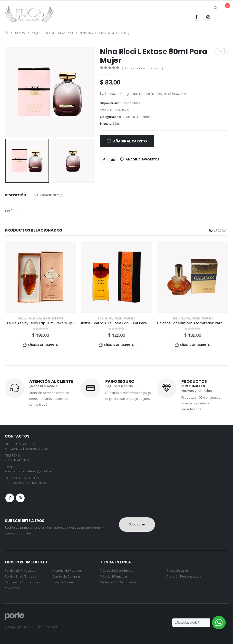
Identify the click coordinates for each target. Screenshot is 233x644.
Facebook (104, 160)
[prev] (217, 52)
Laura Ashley (33, 318)
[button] (216, 8)
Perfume (146, 117)
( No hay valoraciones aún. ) (142, 68)
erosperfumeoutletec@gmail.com (29, 471)
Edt (175, 318)
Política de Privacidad (20, 571)
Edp (20, 318)
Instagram (20, 498)
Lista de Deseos (64, 582)
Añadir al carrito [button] (43, 345)
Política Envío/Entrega (20, 576)
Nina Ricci (133, 117)
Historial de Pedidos (67, 571)
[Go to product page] (40, 277)
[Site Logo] (29, 14)
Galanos (184, 318)
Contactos (12, 588)
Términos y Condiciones (22, 582)
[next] (225, 52)
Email (113, 160)
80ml (116, 124)
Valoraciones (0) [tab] (49, 195)
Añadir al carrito (130, 141)
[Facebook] (196, 17)
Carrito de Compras (67, 576)
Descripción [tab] (15, 195)
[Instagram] (208, 17)
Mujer (121, 117)
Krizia (108, 318)
